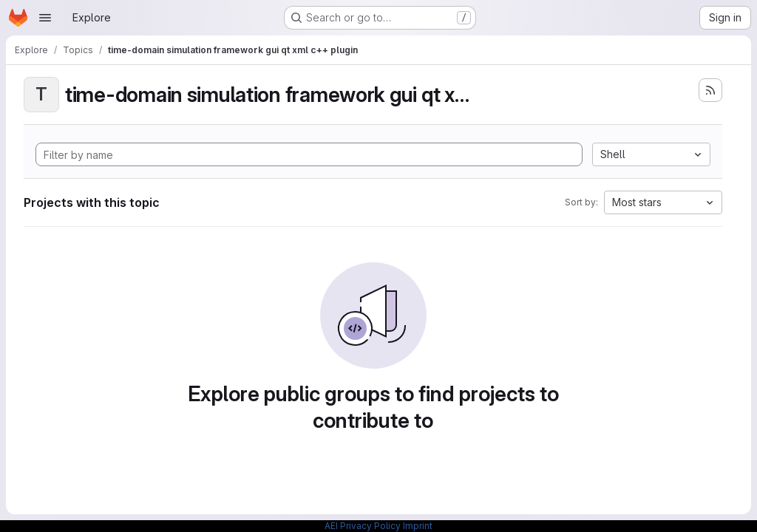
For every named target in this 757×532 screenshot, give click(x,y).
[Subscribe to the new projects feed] (710, 90)
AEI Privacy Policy (363, 526)
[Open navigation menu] (45, 18)
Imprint (418, 526)
